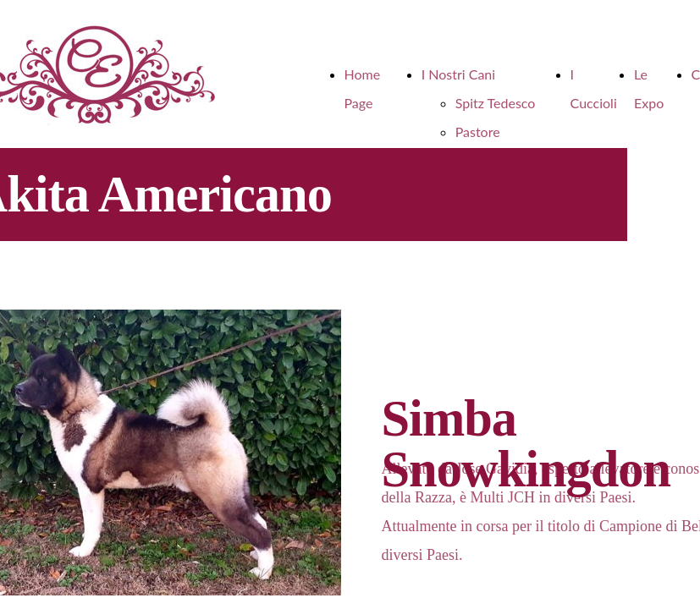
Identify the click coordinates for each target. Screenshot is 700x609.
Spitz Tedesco (496, 103)
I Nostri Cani (458, 74)
